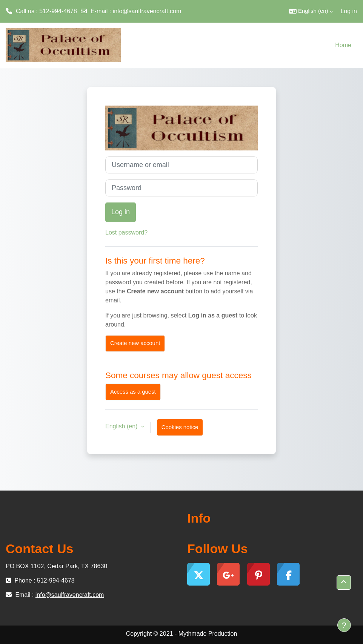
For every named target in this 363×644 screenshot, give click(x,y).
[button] (311, 11)
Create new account (135, 343)
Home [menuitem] (343, 45)
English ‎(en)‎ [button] (122, 426)
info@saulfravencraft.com (147, 11)
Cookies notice (180, 427)
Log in (349, 11)
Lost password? (126, 232)
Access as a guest (133, 392)
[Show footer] (344, 625)
